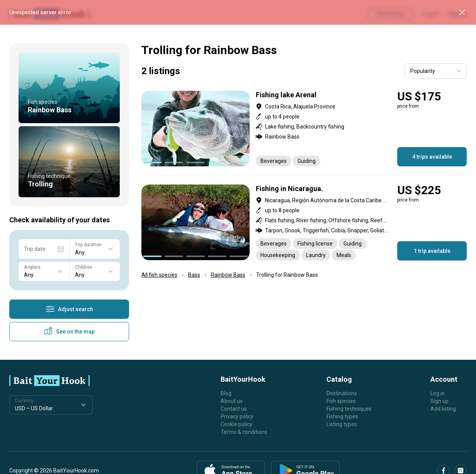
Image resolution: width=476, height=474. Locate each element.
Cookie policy (236, 424)
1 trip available (432, 251)
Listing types (342, 424)
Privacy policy (237, 416)
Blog (226, 393)
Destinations (342, 393)
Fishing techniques (349, 409)
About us (232, 401)
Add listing (443, 409)
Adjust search (69, 309)
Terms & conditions (244, 432)
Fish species (341, 401)
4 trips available (432, 157)
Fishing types (342, 416)
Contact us (234, 409)
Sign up (439, 401)
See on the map (69, 332)
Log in (438, 393)
